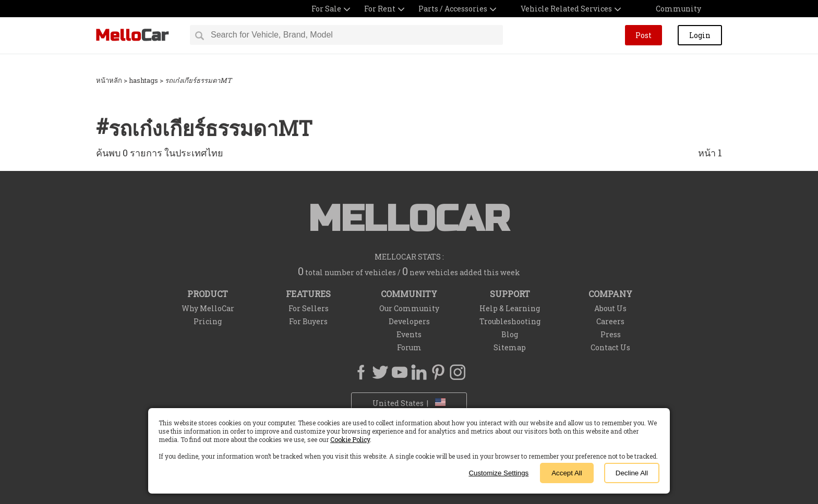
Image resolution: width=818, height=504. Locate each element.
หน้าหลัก (109, 80)
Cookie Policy (350, 439)
